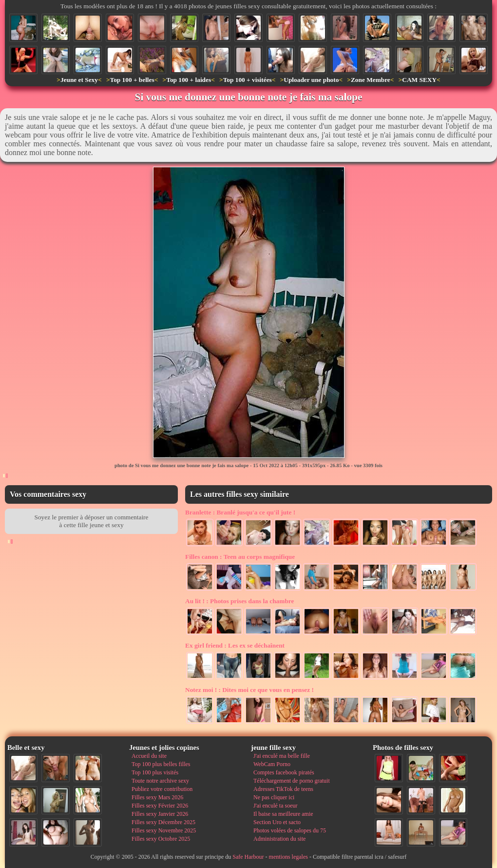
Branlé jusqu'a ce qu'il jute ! (240, 512)
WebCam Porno (272, 764)
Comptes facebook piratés (284, 772)
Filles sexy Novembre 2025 (164, 830)
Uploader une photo (311, 80)
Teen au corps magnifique (240, 557)
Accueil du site (149, 756)
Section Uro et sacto (277, 822)
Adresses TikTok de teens (283, 789)
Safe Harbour (248, 857)
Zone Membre (371, 80)
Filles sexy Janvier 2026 (160, 814)
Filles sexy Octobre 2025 (161, 839)
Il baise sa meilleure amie (283, 814)
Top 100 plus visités (155, 772)
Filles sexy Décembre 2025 (163, 822)
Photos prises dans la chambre (239, 601)
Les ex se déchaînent (235, 645)
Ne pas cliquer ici (274, 797)
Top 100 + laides (189, 80)
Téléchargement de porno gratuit (292, 781)
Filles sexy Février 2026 (160, 806)
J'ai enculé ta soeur (275, 806)
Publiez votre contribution (162, 789)
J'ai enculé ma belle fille (282, 756)
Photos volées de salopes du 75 (290, 830)
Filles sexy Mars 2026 (157, 797)
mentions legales (288, 857)
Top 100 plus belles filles (161, 764)
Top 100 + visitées (248, 80)
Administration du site (279, 839)
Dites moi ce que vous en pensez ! (249, 690)
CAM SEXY (419, 80)
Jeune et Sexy (79, 80)
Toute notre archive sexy (160, 781)
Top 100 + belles (132, 80)
